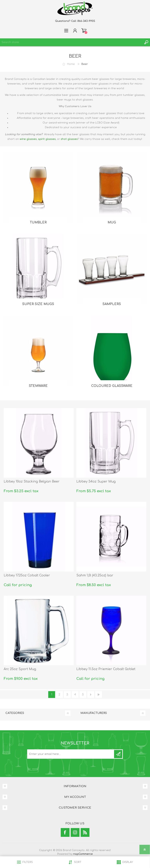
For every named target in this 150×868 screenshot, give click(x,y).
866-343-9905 (86, 21)
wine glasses (28, 139)
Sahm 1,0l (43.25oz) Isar (95, 575)
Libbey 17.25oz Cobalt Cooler (27, 575)
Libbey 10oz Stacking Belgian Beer (32, 482)
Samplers (112, 304)
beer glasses (81, 134)
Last (99, 695)
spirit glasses (47, 139)
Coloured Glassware (112, 386)
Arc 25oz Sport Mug (20, 669)
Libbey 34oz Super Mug (96, 482)
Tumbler (38, 222)
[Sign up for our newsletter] (71, 754)
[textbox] (71, 42)
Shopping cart (84, 31)
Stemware (38, 386)
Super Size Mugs (38, 304)
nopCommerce (83, 854)
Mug (112, 222)
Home (71, 64)
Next (91, 695)
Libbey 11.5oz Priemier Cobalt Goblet (106, 669)
